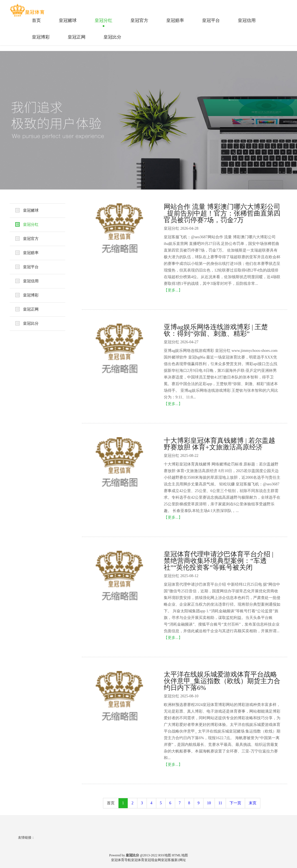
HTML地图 (180, 855)
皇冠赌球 (68, 20)
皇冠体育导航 (121, 860)
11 (220, 803)
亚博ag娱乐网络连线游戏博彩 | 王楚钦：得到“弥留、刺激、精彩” (216, 330)
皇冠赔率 (175, 20)
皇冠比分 (112, 37)
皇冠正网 (77, 37)
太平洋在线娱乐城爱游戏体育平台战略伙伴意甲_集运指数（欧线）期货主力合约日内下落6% (222, 681)
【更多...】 (173, 290)
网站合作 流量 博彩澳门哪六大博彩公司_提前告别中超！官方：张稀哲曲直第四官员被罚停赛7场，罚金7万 (222, 213)
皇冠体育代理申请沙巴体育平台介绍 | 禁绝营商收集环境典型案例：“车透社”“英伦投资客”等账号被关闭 (219, 561)
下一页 (235, 803)
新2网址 (180, 860)
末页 (253, 803)
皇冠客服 (168, 860)
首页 (36, 20)
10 (209, 803)
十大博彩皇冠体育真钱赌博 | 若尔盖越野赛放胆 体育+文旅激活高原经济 (219, 444)
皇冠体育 (138, 860)
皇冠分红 (104, 20)
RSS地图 (164, 855)
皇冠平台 (211, 20)
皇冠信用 (247, 20)
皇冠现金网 (153, 860)
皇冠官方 (139, 20)
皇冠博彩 (41, 37)
